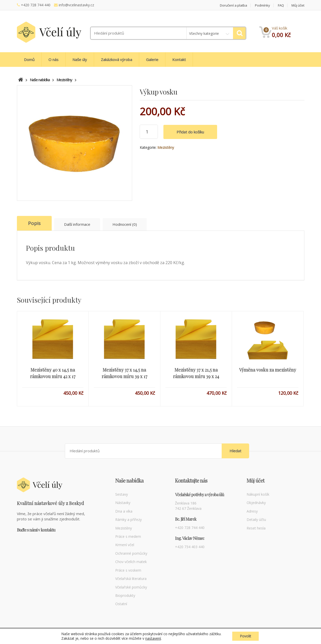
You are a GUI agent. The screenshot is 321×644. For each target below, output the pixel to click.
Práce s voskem (128, 570)
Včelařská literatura (131, 579)
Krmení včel (125, 545)
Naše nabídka (40, 80)
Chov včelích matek (131, 562)
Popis (34, 223)
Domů (29, 60)
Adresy (252, 511)
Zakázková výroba (116, 60)
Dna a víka (124, 511)
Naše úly (80, 60)
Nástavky (123, 503)
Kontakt (179, 60)
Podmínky (262, 5)
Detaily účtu (256, 520)
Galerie (152, 60)
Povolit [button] (245, 636)
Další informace (77, 224)
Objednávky (256, 503)
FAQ (281, 5)
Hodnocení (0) (125, 224)
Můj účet (298, 5)
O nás (53, 60)
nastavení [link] (153, 638)
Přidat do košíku (190, 132)
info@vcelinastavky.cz (76, 5)
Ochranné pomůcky (131, 553)
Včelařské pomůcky (131, 587)
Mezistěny (166, 147)
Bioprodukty (125, 595)
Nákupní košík (258, 494)
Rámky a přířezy (128, 520)
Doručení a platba (234, 5)
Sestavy (122, 494)
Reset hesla (256, 528)
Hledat (235, 451)
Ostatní (121, 604)
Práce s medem (128, 536)
